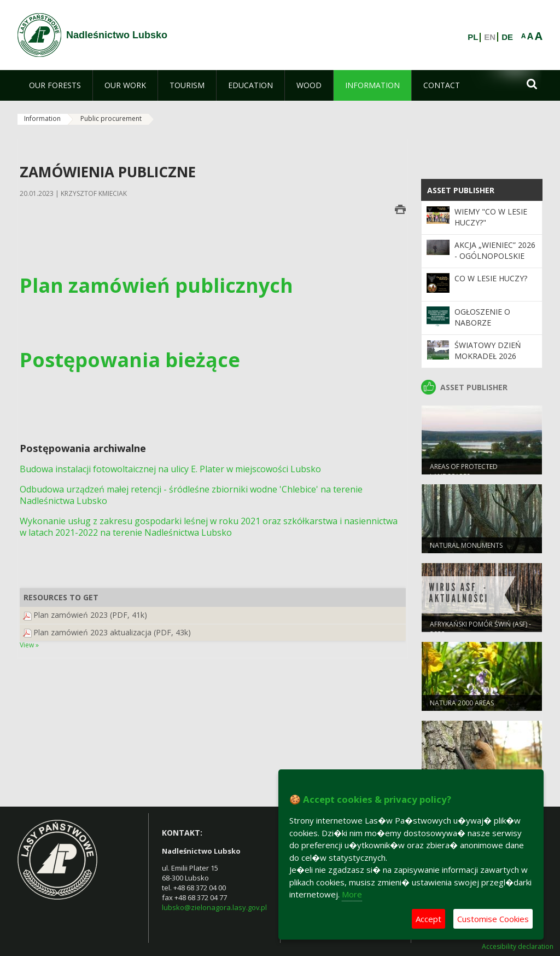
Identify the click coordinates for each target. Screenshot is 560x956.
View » (29, 645)
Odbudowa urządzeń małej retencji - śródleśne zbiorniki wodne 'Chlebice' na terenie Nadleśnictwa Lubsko (191, 495)
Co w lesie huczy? (491, 278)
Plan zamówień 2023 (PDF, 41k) (90, 615)
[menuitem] (55, 85)
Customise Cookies (493, 919)
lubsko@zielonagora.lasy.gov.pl (214, 907)
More (352, 894)
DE (507, 37)
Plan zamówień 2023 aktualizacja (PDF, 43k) (112, 632)
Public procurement (111, 118)
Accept (428, 919)
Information (42, 118)
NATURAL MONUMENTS (466, 546)
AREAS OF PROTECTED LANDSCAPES (464, 472)
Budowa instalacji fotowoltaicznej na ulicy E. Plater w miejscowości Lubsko (170, 469)
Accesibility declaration (518, 947)
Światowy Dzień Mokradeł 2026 (488, 350)
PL (473, 37)
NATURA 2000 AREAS (462, 704)
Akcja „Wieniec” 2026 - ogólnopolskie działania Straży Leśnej (495, 262)
